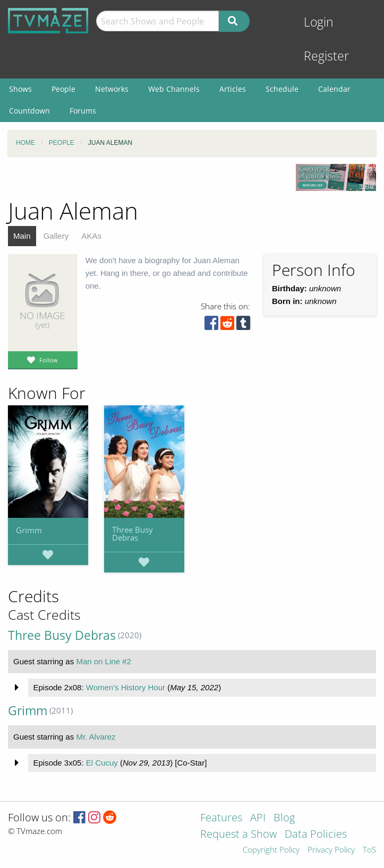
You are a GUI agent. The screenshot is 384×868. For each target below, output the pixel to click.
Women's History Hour (126, 687)
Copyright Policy (271, 850)
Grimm (29, 530)
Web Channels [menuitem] (174, 89)
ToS (369, 850)
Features (221, 818)
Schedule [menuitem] (282, 89)
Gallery (56, 236)
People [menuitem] (63, 89)
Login (319, 22)
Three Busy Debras (133, 533)
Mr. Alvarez (96, 737)
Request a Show (238, 835)
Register (326, 56)
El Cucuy (102, 763)
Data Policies (316, 835)
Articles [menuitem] (233, 89)
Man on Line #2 (103, 661)
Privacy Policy (331, 850)
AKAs (91, 236)
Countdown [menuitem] (29, 111)
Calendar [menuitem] (334, 89)
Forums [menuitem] (83, 111)
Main (22, 236)
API (258, 818)
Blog (284, 818)
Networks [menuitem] (112, 89)
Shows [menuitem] (20, 89)
